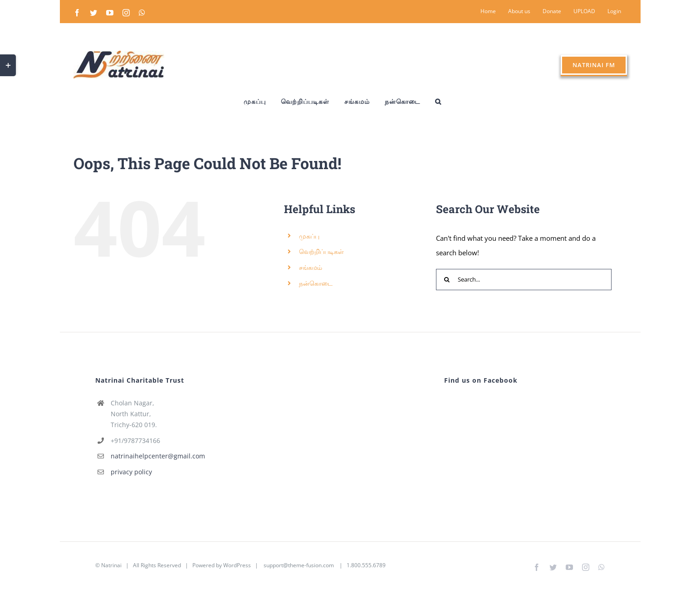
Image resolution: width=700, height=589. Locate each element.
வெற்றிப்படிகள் (321, 251)
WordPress (237, 565)
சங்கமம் (311, 267)
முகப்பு (309, 236)
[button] (438, 102)
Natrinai (111, 565)
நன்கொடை (316, 283)
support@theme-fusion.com (299, 565)
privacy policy (131, 472)
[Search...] (524, 280)
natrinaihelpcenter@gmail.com (158, 456)
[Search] (447, 280)
